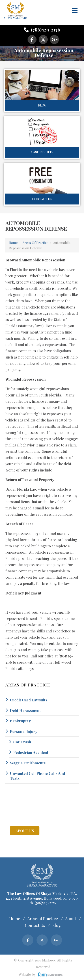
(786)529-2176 (42, 30)
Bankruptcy (20, 721)
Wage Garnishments (28, 763)
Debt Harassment (25, 710)
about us (25, 831)
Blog (42, 105)
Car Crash (22, 742)
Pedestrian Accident (31, 752)
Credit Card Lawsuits (29, 700)
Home (13, 243)
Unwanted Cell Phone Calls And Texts (37, 776)
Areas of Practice (35, 243)
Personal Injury (24, 731)
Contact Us (42, 199)
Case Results (42, 152)
